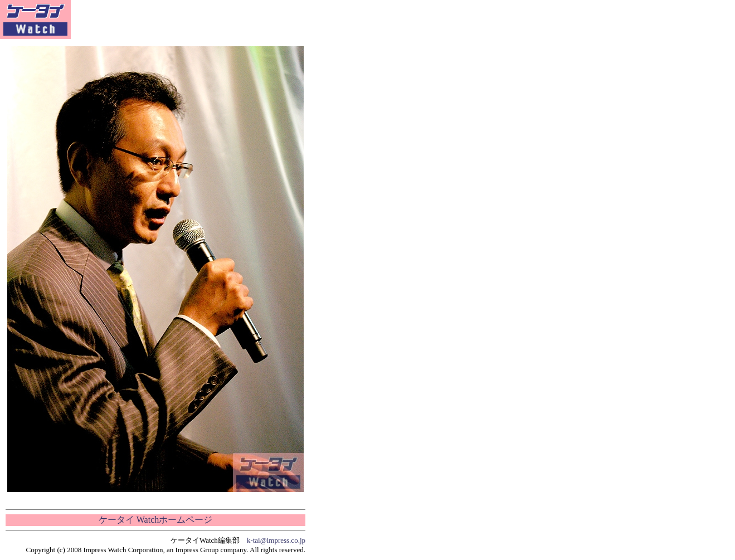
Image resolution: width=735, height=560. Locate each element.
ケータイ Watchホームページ (155, 520)
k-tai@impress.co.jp (276, 540)
